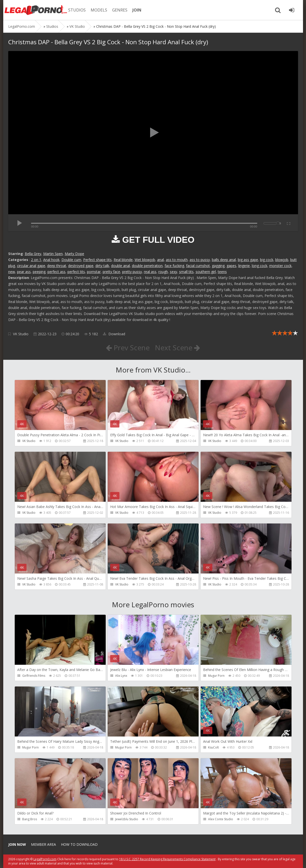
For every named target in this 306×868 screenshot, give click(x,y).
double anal (121, 266)
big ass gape (248, 260)
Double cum (71, 260)
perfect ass (56, 272)
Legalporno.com (36, 10)
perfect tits (76, 272)
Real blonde (123, 260)
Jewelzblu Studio (127, 819)
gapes (231, 266)
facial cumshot (198, 266)
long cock (260, 266)
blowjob (282, 260)
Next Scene (177, 347)
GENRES (120, 10)
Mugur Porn (216, 676)
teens (222, 272)
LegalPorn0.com (45, 859)
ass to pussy (200, 260)
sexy (173, 272)
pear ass (24, 272)
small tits (186, 272)
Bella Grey (33, 254)
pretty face (111, 272)
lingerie (244, 266)
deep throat (57, 266)
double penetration (147, 266)
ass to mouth (177, 260)
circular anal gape (31, 266)
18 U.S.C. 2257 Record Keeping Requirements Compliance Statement (167, 859)
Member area (43, 844)
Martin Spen (53, 254)
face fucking (174, 266)
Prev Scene (128, 347)
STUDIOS (77, 10)
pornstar (94, 272)
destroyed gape (81, 266)
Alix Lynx (121, 676)
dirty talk (102, 266)
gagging (218, 266)
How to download (79, 844)
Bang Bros (30, 819)
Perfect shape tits (97, 260)
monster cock (280, 266)
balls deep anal (224, 260)
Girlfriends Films (34, 676)
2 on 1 (36, 260)
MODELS (99, 10)
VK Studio (21, 334)
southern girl (206, 272)
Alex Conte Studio (221, 819)
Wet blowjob (145, 260)
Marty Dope (74, 254)
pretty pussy (132, 272)
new (12, 272)
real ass (150, 272)
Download (114, 334)
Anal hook (51, 260)
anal (160, 260)
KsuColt (213, 747)
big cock (267, 260)
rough (163, 272)
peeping (39, 272)
